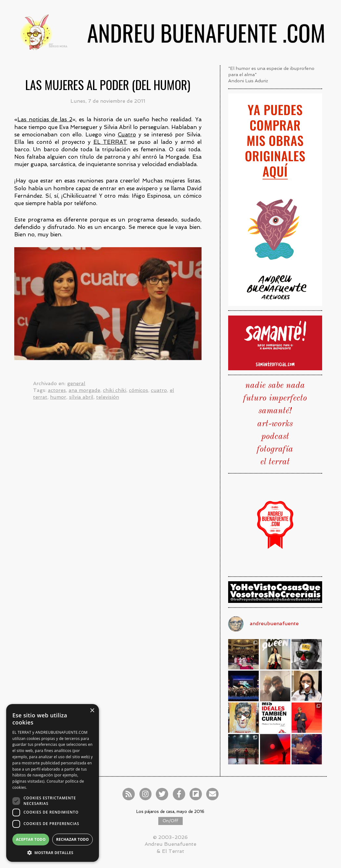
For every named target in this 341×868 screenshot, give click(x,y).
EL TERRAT (110, 142)
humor (58, 397)
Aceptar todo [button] (31, 839)
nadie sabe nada (275, 386)
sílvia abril (81, 397)
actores (57, 390)
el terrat (275, 462)
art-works (275, 424)
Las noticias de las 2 (45, 119)
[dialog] (53, 783)
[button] (53, 853)
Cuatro (127, 135)
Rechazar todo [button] (72, 839)
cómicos (139, 390)
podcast (275, 437)
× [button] (92, 711)
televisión (108, 397)
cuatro (159, 390)
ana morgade (84, 390)
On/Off (170, 821)
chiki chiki (115, 390)
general (76, 383)
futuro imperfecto (275, 398)
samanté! (275, 411)
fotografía (275, 449)
